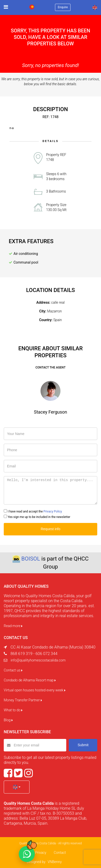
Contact (60, 853)
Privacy (41, 853)
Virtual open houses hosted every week (35, 690)
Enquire (63, 7)
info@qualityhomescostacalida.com (38, 660)
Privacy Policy (53, 511)
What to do (13, 710)
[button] (17, 787)
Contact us (13, 670)
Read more (13, 626)
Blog (8, 720)
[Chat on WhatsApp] (27, 854)
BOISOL (31, 559)
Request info (51, 529)
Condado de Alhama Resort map (30, 680)
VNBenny (54, 862)
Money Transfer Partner (23, 700)
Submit (83, 745)
